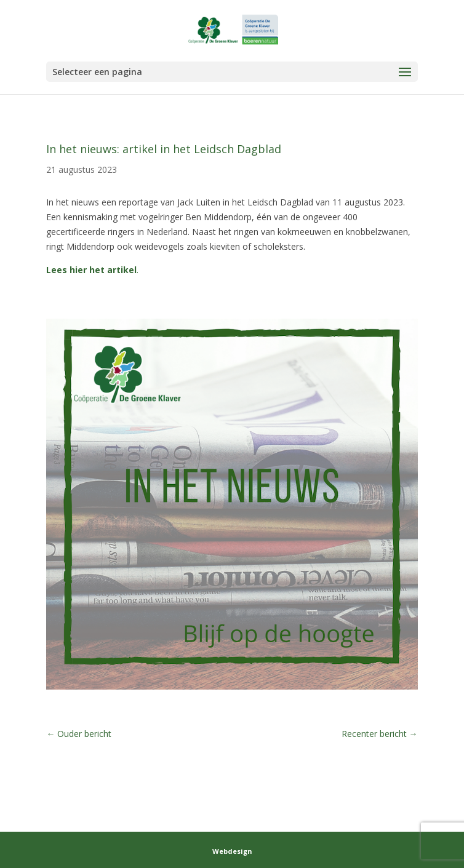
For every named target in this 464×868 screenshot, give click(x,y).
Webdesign (232, 851)
